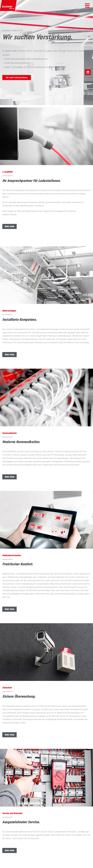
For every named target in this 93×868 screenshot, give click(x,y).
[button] (87, 6)
